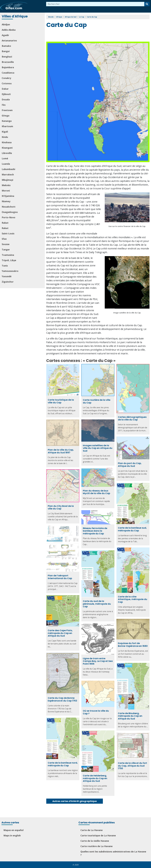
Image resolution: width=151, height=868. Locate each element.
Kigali (5, 132)
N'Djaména (8, 196)
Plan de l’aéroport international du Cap (60, 577)
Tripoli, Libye (9, 260)
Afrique (59, 17)
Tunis (5, 266)
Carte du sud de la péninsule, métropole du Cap (97, 604)
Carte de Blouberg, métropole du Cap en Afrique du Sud (130, 716)
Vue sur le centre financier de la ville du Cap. (127, 226)
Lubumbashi (8, 169)
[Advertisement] (92, 35)
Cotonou (7, 83)
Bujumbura (8, 67)
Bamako (6, 46)
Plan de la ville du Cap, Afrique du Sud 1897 (61, 451)
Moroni (6, 191)
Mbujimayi (7, 180)
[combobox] (95, 4)
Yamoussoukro (10, 271)
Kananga (7, 121)
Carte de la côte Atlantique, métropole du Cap (133, 599)
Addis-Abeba (9, 30)
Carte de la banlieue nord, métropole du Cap (63, 764)
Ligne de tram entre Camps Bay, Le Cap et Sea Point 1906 (98, 661)
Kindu (5, 137)
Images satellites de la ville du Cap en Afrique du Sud (98, 448)
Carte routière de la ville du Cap (97, 401)
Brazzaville (8, 62)
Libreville (7, 153)
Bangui (6, 51)
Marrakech (8, 174)
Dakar (5, 89)
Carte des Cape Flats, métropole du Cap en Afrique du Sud (60, 633)
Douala (6, 99)
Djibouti (6, 94)
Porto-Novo (9, 217)
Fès (4, 105)
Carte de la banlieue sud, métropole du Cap (132, 529)
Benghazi (7, 57)
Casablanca (8, 73)
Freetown (7, 110)
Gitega (6, 116)
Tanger (6, 250)
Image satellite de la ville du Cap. (127, 313)
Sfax (4, 239)
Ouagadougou (10, 212)
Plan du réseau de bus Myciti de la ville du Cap (96, 492)
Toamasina (8, 255)
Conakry (6, 78)
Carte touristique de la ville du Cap (61, 401)
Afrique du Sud (71, 17)
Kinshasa (7, 142)
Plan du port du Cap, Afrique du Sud (130, 465)
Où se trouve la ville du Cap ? (96, 712)
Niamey (6, 201)
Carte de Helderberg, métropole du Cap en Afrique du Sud (95, 778)
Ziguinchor (8, 282)
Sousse (6, 244)
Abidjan (6, 24)
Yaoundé (7, 276)
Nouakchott (9, 207)
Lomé (5, 158)
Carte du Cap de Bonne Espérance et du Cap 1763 (62, 699)
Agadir (5, 35)
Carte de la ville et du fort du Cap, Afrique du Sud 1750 (132, 766)
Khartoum (7, 126)
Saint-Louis (8, 233)
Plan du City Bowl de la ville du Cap (61, 507)
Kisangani (7, 148)
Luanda (6, 164)
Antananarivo (9, 41)
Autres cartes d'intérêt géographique (75, 801)
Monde (51, 17)
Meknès (6, 185)
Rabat (5, 223)
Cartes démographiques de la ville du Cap (132, 418)
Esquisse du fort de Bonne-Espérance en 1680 (133, 645)
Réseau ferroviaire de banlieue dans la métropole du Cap (95, 531)
